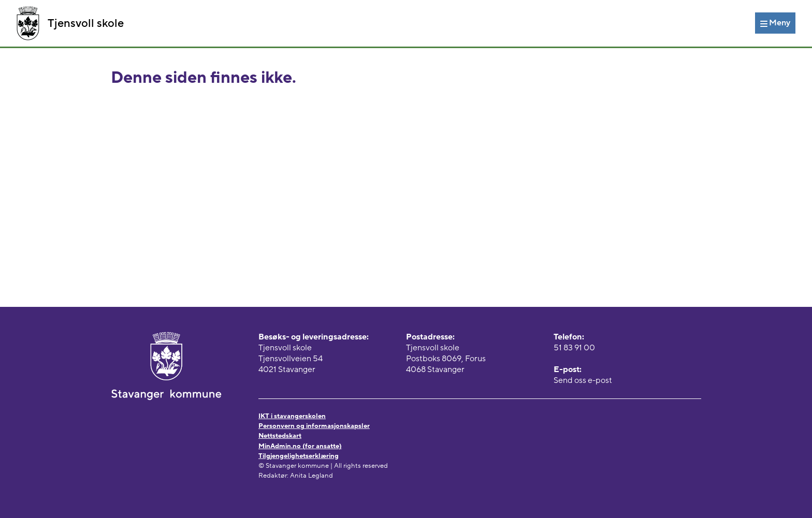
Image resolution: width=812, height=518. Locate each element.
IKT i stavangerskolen (292, 416)
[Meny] (775, 23)
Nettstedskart (280, 436)
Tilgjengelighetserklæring (299, 456)
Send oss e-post (583, 380)
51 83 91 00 (574, 348)
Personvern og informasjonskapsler (314, 426)
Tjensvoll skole (70, 23)
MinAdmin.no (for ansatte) (300, 446)
